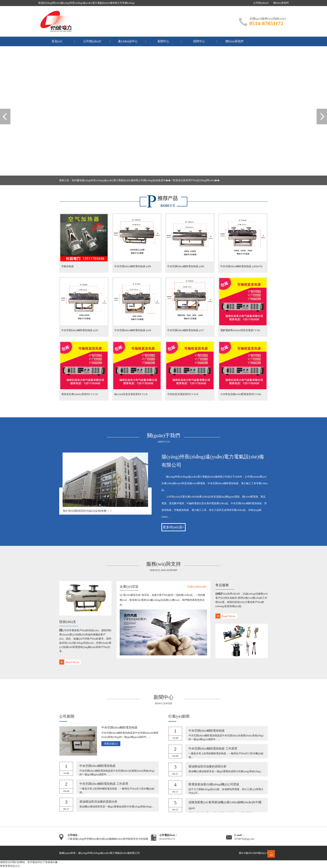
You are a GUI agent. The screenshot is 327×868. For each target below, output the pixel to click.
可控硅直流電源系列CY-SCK (183, 394)
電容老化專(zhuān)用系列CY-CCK (80, 394)
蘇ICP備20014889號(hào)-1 (253, 853)
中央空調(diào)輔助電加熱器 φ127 (186, 330)
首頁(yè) (57, 41)
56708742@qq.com (244, 839)
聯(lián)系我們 (281, 3)
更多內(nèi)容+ (173, 527)
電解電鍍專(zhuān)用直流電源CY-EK (240, 330)
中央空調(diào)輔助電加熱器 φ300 (186, 266)
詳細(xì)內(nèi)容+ (197, 587)
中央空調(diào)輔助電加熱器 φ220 (80, 330)
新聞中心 (163, 41)
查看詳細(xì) (111, 744)
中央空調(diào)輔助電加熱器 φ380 (133, 266)
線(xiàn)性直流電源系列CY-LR (131, 394)
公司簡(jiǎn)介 (261, 3)
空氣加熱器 (68, 266)
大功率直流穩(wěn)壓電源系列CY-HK (241, 394)
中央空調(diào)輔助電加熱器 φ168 (133, 330)
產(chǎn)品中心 (128, 41)
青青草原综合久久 (10, 866)
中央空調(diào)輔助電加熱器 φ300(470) (241, 266)
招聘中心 (199, 41)
